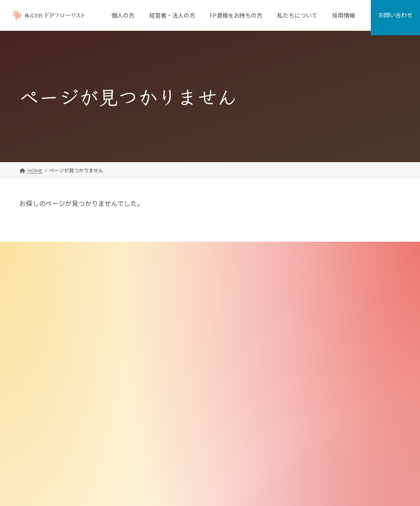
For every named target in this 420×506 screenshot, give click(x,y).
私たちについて (304, 269)
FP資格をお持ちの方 (178, 380)
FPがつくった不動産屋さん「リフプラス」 (208, 297)
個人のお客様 (170, 269)
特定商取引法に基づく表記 (321, 407)
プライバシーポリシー (311, 463)
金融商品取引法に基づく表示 (324, 421)
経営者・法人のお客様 (180, 310)
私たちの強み (306, 297)
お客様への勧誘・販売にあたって (328, 393)
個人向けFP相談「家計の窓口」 (195, 283)
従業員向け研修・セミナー (190, 338)
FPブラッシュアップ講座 (188, 407)
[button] (52, 365)
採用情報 (297, 435)
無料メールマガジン (183, 435)
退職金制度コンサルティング (192, 352)
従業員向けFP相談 (180, 324)
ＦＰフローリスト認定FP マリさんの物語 (205, 449)
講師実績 (301, 366)
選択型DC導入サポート (186, 366)
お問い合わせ (301, 449)
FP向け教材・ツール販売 (188, 421)
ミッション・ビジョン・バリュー (329, 310)
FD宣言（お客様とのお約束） (324, 324)
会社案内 (301, 283)
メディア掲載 (306, 352)
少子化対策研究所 (311, 380)
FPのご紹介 (304, 338)
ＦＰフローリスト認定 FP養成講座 (198, 393)
